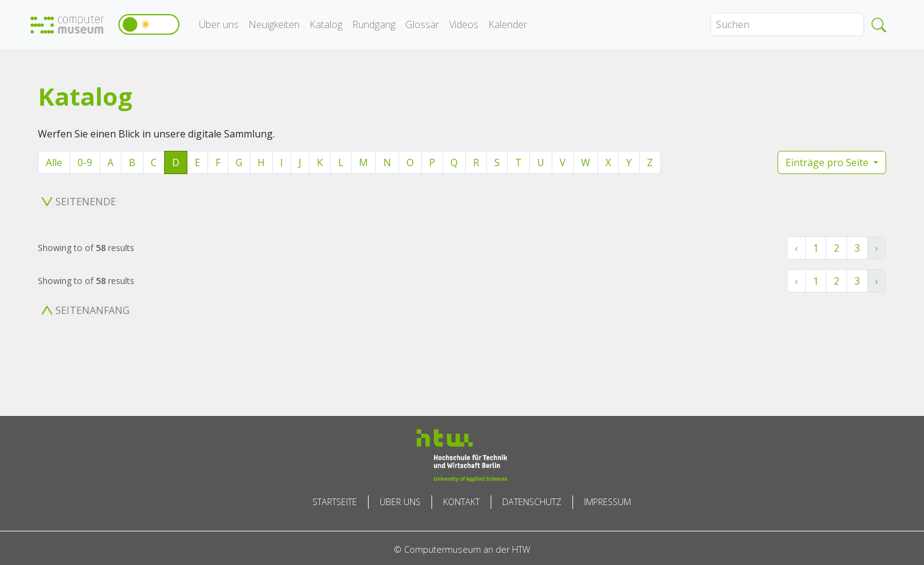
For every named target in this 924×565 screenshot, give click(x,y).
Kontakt (461, 502)
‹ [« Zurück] (796, 248)
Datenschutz (532, 502)
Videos (464, 24)
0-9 (85, 162)
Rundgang (374, 24)
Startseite (335, 502)
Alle (54, 162)
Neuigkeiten (274, 24)
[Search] (787, 24)
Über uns (219, 24)
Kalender (508, 24)
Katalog (326, 24)
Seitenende (79, 202)
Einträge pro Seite (828, 162)
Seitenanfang (85, 310)
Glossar (422, 24)
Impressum (608, 502)
